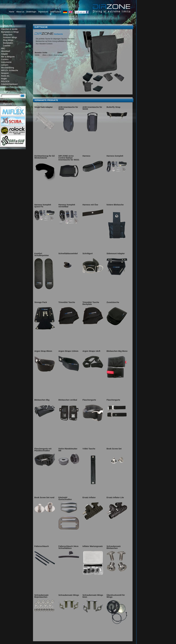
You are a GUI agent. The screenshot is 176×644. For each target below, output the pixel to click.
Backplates (8, 43)
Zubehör (7, 46)
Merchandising (8, 68)
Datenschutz (56, 12)
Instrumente (6, 62)
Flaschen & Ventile (9, 29)
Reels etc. (5, 76)
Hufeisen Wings (10, 37)
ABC (3, 48)
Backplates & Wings (10, 32)
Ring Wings (8, 40)
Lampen (5, 65)
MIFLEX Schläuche (10, 70)
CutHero (5, 59)
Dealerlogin (31, 12)
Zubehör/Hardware (9, 84)
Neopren (5, 73)
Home (12, 12)
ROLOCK (5, 81)
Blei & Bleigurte (8, 57)
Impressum (43, 12)
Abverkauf (6, 51)
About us (20, 12)
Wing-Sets (8, 35)
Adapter (5, 54)
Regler (4, 79)
